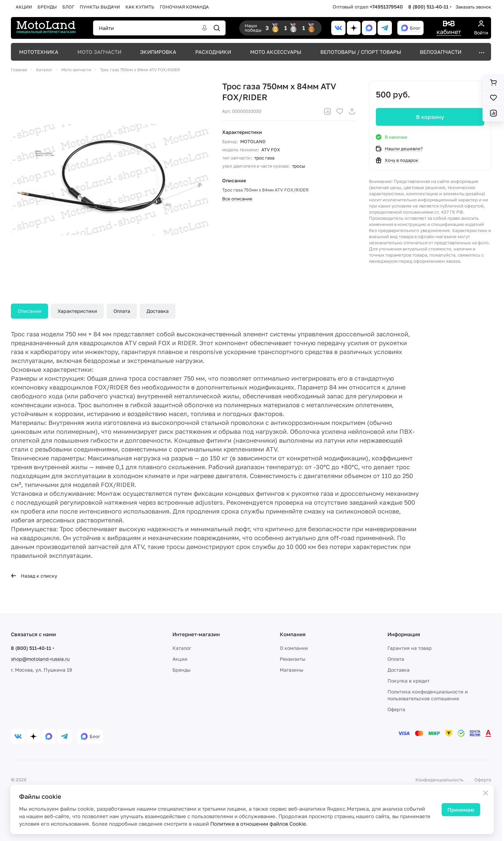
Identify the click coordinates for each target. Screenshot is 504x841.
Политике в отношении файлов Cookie (258, 824)
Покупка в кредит (409, 681)
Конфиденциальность (439, 780)
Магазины (292, 670)
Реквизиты (293, 659)
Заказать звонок (473, 7)
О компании (294, 648)
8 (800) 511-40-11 (428, 7)
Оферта (396, 709)
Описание (29, 311)
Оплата (122, 311)
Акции (180, 659)
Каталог (182, 648)
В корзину (430, 117)
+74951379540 (386, 7)
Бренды (181, 670)
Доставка (158, 311)
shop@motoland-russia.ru (40, 659)
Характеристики (77, 311)
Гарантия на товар (410, 648)
